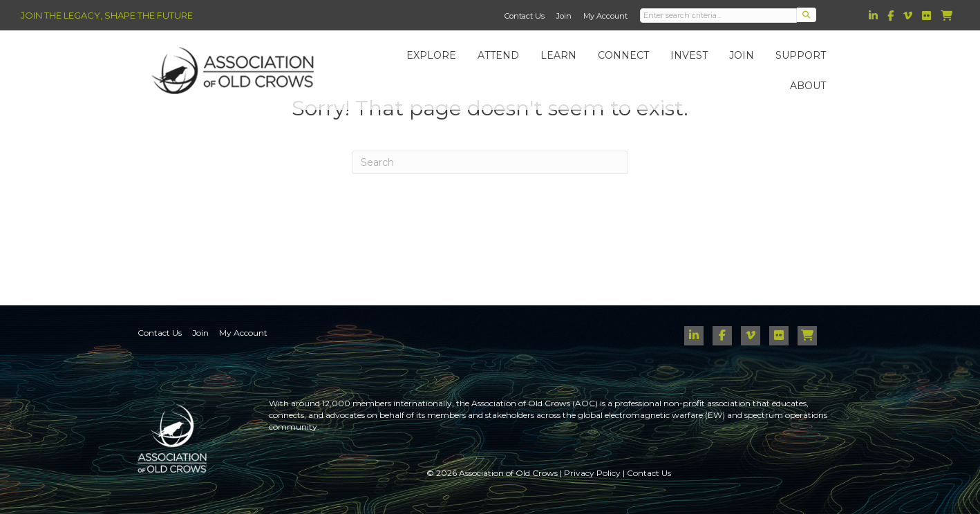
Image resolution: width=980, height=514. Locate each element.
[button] (807, 15)
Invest (695, 59)
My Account (605, 16)
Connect (630, 59)
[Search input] (719, 16)
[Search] (490, 162)
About (814, 90)
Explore (437, 59)
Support (807, 59)
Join (564, 16)
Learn (565, 59)
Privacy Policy (592, 473)
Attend (505, 59)
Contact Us (525, 16)
